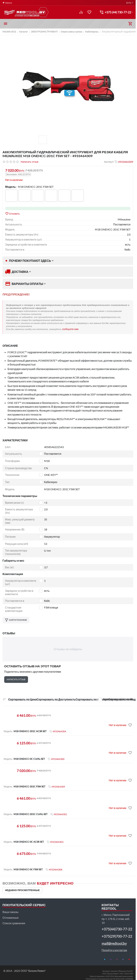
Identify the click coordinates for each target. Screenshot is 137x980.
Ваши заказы (10, 912)
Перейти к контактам (114, 950)
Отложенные (10, 918)
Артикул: (109, 162)
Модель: (11, 187)
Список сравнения (14, 923)
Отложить (12, 214)
